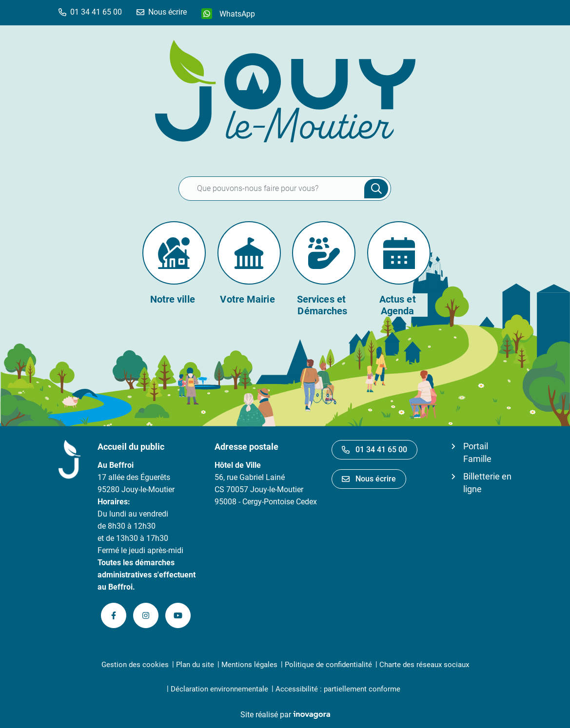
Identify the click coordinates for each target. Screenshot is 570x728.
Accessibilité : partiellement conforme (338, 689)
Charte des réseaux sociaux (424, 665)
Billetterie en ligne (487, 483)
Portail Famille (477, 452)
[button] (90, 12)
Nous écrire (369, 479)
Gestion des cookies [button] (135, 665)
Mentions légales (249, 665)
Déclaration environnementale (219, 689)
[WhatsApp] (228, 14)
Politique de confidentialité (328, 665)
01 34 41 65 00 (374, 450)
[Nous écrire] (162, 12)
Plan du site (195, 665)
